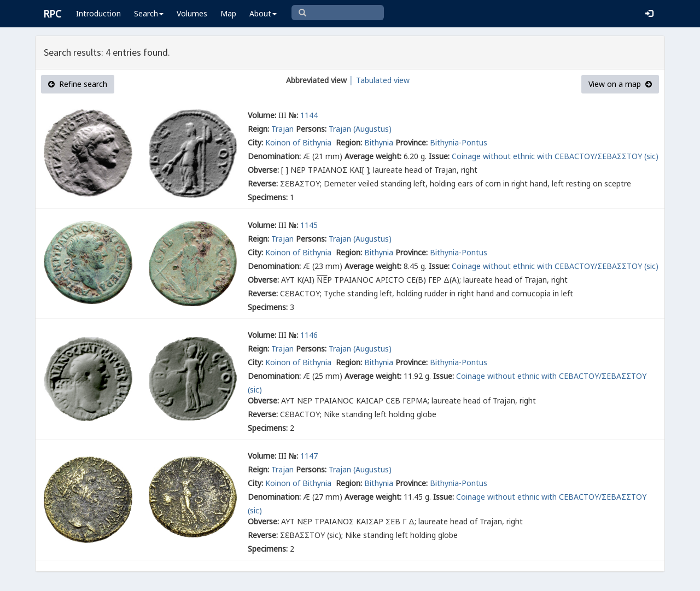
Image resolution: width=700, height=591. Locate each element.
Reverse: (263, 183)
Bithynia (379, 142)
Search (149, 13)
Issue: (439, 156)
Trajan (282, 129)
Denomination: (274, 156)
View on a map (620, 84)
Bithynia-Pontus (459, 142)
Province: (412, 142)
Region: (349, 142)
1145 (309, 225)
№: (293, 115)
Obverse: (263, 170)
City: (255, 142)
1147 (309, 456)
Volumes (192, 13)
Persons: (311, 129)
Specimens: (268, 197)
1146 (309, 335)
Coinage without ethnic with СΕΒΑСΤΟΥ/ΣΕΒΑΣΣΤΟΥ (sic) (555, 156)
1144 (309, 115)
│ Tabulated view (378, 80)
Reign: (258, 129)
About (263, 13)
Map (228, 13)
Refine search (78, 84)
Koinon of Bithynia (299, 142)
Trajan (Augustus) (360, 129)
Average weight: (373, 156)
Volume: (262, 115)
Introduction (98, 13)
